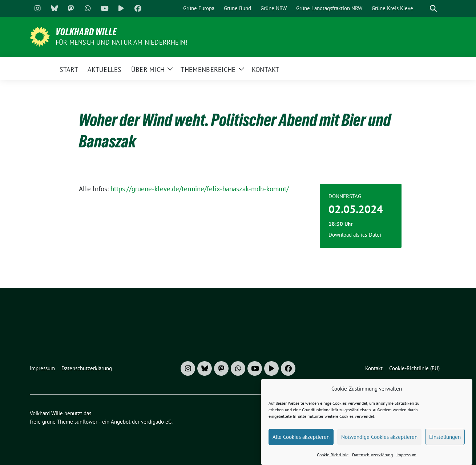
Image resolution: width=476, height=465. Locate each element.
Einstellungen (445, 441)
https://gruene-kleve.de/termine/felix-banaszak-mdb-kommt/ (200, 189)
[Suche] (423, 9)
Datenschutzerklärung (372, 459)
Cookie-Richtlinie (333, 459)
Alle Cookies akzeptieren (301, 441)
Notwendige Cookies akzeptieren (379, 441)
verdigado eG (156, 422)
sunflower (86, 422)
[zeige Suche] (433, 9)
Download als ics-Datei (355, 235)
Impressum (406, 459)
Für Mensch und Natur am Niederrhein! (121, 42)
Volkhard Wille (86, 32)
